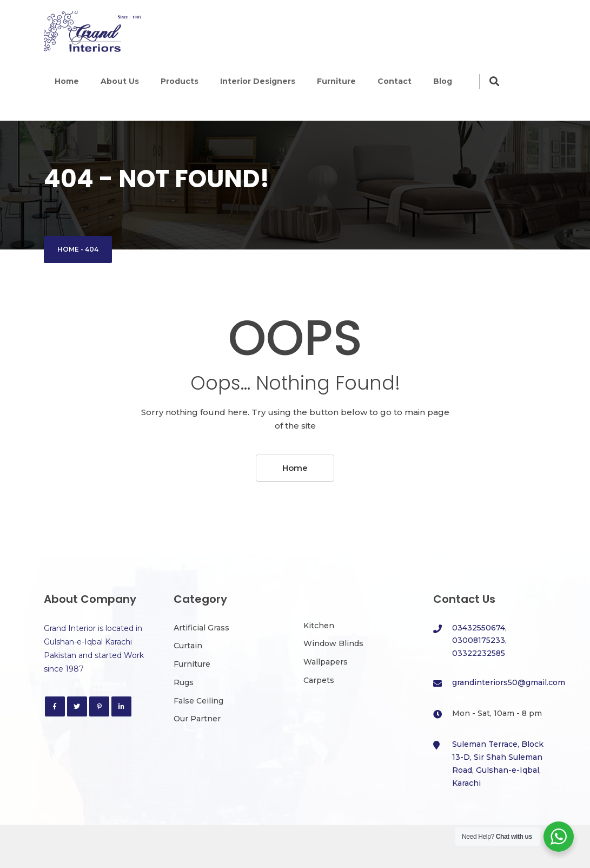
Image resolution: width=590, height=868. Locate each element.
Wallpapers (326, 662)
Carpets (319, 680)
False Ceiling (198, 701)
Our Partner (197, 719)
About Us (120, 81)
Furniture (336, 81)
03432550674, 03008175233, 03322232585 (479, 641)
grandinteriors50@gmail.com (509, 682)
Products (180, 81)
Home (67, 81)
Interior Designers (258, 81)
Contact (395, 81)
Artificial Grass (201, 628)
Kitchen (319, 626)
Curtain (188, 646)
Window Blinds (333, 643)
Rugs (184, 682)
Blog (443, 81)
